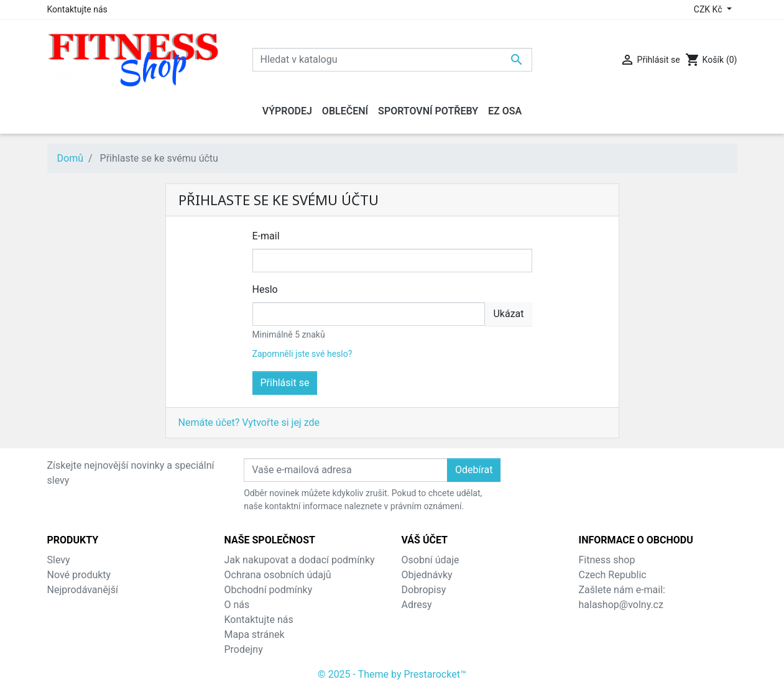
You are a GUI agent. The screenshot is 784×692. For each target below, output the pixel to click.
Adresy (417, 605)
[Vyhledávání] (392, 60)
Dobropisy (424, 590)
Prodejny (244, 649)
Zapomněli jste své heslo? (302, 354)
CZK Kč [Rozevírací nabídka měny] (709, 9)
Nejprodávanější (83, 590)
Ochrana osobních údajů (278, 575)
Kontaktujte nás (77, 9)
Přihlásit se (285, 383)
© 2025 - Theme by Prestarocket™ (392, 674)
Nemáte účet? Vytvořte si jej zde (249, 422)
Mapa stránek (255, 634)
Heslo (265, 289)
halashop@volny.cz (621, 605)
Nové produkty (79, 575)
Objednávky (427, 575)
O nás (237, 605)
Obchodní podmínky (269, 590)
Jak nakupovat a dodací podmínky (300, 560)
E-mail (266, 236)
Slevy (59, 560)
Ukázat (508, 314)
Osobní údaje (431, 560)
